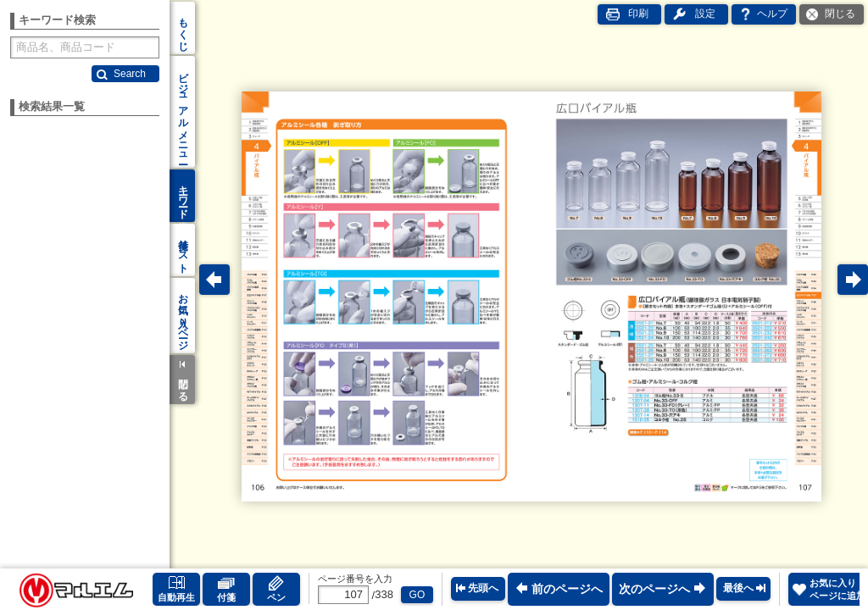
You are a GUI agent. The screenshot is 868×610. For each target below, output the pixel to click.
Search (130, 74)
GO (417, 595)
